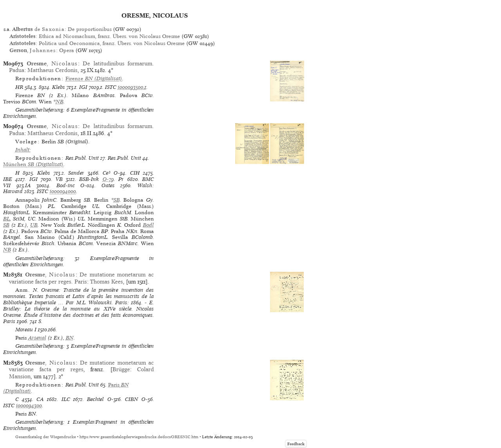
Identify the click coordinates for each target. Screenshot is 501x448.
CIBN (132, 399)
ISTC (111, 87)
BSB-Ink (89, 179)
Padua (17, 70)
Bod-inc (66, 185)
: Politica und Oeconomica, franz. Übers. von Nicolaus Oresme (97, 43)
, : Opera (41, 50)
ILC (66, 399)
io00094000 (63, 191)
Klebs (59, 87)
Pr (121, 179)
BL (6, 219)
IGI (83, 87)
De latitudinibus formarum (117, 63)
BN (70, 338)
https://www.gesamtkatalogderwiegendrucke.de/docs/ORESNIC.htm (139, 437)
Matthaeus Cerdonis (52, 70)
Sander (76, 173)
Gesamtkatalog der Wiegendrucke (46, 437)
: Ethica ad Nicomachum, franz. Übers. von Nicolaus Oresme (95, 36)
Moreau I (26, 330)
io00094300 (29, 406)
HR (19, 87)
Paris (81, 282)
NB (59, 102)
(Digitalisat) (94, 79)
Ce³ (106, 173)
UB (34, 225)
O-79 (108, 179)
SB (117, 200)
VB (59, 179)
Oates (108, 185)
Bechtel (95, 399)
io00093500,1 (132, 87)
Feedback (296, 444)
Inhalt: (23, 150)
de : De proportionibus (62, 29)
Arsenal (37, 338)
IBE (8, 179)
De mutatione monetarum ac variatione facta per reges (81, 366)
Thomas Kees (106, 282)
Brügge (121, 369)
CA (40, 399)
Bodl (148, 225)
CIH (135, 173)
